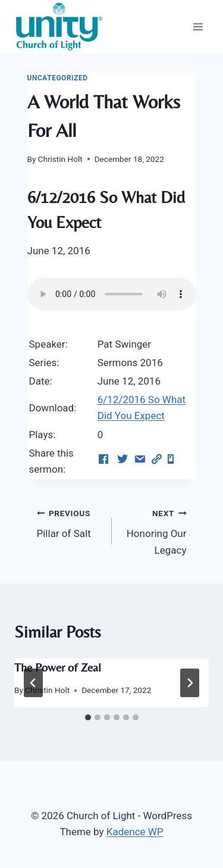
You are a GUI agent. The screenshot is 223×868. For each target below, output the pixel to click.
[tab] (88, 717)
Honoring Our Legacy (154, 530)
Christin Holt (60, 159)
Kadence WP (135, 832)
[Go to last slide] (33, 683)
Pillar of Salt (69, 522)
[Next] (190, 683)
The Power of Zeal (58, 667)
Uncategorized (58, 78)
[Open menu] (198, 26)
